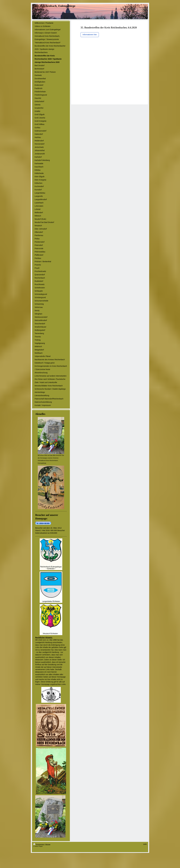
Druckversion (39, 844)
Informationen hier (90, 35)
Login (145, 844)
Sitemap (48, 844)
